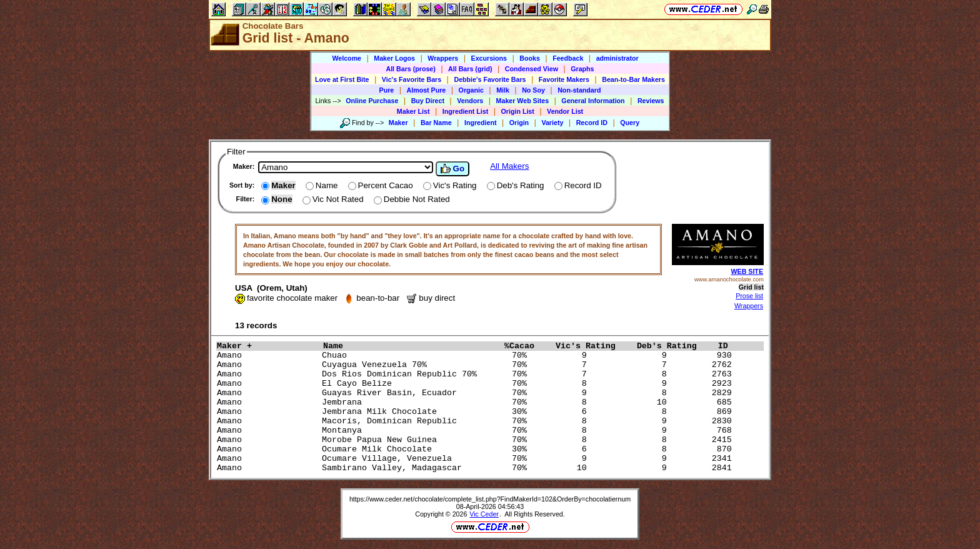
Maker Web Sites (523, 101)
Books (530, 58)
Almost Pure (427, 90)
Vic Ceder (484, 514)
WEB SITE (747, 271)
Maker (398, 123)
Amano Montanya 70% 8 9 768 (477, 431)
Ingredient (481, 123)
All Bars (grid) (470, 69)
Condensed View (532, 69)
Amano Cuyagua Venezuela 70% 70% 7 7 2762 (477, 365)
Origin (519, 123)
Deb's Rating (674, 346)
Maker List (413, 111)
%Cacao (527, 346)
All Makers (509, 166)
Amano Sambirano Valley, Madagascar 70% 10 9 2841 (477, 468)
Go (452, 169)
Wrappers (443, 58)
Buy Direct (428, 101)
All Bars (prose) (410, 69)
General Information (593, 101)
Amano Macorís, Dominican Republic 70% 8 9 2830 (477, 421)
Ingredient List (465, 111)
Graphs (582, 69)
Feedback (568, 58)
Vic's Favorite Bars (412, 79)
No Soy (533, 90)
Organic (471, 90)
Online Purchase (372, 101)
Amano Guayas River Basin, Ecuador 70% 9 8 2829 (477, 393)
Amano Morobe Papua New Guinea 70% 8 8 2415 (477, 440)
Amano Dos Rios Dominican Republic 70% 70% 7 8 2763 (477, 374)
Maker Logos (394, 58)
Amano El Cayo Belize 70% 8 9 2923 (477, 384)
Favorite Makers (564, 79)
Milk (503, 90)
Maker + (267, 346)
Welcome (347, 58)
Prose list (749, 296)
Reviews (651, 101)
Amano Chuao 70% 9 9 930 (477, 355)
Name (411, 346)
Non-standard (579, 90)
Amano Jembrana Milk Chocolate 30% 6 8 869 (477, 412)
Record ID (592, 123)
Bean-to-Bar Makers (633, 79)
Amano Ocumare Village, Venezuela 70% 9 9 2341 (477, 459)
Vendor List (565, 111)
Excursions (489, 58)
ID (728, 346)
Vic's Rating (593, 346)
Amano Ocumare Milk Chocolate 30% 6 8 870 (477, 449)
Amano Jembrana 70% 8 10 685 (477, 402)
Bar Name (436, 123)
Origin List (518, 111)
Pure (387, 90)
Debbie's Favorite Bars (490, 79)
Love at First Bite (342, 79)
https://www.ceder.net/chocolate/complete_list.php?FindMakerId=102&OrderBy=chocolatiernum (490, 499)
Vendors (470, 101)
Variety (552, 123)
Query (630, 123)
